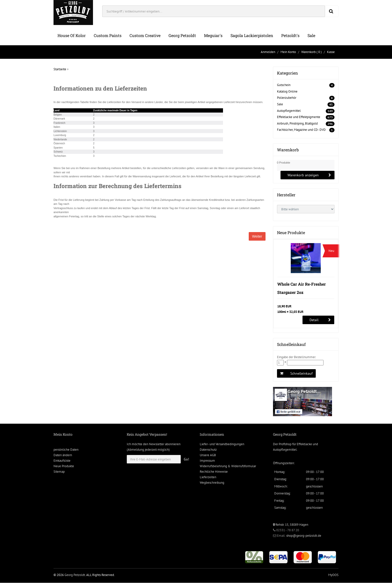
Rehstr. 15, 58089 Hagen (291, 525)
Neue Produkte (64, 467)
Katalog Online (287, 91)
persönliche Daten (66, 450)
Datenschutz (208, 450)
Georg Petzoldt (182, 35)
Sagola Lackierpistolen (252, 35)
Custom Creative (145, 35)
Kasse (331, 52)
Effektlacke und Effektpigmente (299, 117)
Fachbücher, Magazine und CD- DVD (301, 130)
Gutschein (284, 85)
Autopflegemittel (289, 111)
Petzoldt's (290, 35)
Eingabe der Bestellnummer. (296, 358)
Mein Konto (288, 52)
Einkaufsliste (62, 461)
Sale (311, 35)
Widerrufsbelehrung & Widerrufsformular (228, 467)
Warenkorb (308, 52)
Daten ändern (63, 456)
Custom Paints (108, 35)
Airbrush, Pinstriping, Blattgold (297, 123)
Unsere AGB (208, 456)
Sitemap (59, 472)
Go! (186, 460)
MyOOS (333, 575)
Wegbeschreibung (212, 483)
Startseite (60, 69)
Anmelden (268, 52)
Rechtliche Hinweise (214, 472)
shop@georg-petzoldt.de (304, 536)
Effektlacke (304, 445)
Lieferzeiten (208, 478)
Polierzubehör (287, 98)
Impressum (207, 461)
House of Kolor (72, 35)
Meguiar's (213, 35)
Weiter (257, 236)
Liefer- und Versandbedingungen (222, 445)
